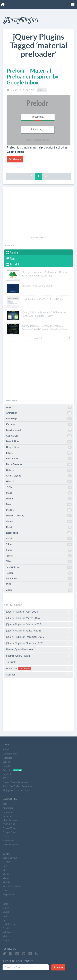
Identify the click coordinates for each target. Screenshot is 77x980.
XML (39, 584)
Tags (11, 258)
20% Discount (25, 669)
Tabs (39, 561)
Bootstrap (39, 419)
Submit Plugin (10, 754)
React (39, 527)
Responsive (39, 533)
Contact (38, 674)
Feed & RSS (39, 459)
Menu (39, 504)
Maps (39, 493)
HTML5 (39, 482)
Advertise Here (39, 238)
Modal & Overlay (39, 516)
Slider (39, 544)
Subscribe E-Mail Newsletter (18, 786)
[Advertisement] (38, 212)
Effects (39, 453)
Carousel (39, 424)
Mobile (39, 510)
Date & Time (39, 441)
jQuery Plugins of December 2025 (38, 637)
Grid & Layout (39, 476)
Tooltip (39, 573)
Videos (6, 762)
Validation (39, 579)
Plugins (12, 253)
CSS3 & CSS (39, 436)
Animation (39, 413)
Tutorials (13, 264)
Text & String (39, 567)
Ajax (39, 407)
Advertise (38, 668)
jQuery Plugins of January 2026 (38, 630)
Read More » (15, 159)
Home (6, 750)
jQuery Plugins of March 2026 (38, 618)
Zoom (39, 590)
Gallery (39, 470)
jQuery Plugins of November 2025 (38, 643)
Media (39, 499)
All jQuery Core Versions (16, 790)
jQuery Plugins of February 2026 (38, 624)
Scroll (39, 539)
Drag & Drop (39, 447)
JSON (39, 487)
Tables (39, 556)
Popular (7, 766)
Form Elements (39, 464)
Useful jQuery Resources (38, 649)
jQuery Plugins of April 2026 (38, 612)
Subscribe (58, 967)
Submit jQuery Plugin (38, 656)
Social (39, 550)
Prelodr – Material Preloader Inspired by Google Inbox (33, 76)
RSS (5, 778)
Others (42, 90)
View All (52, 338)
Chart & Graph (39, 430)
